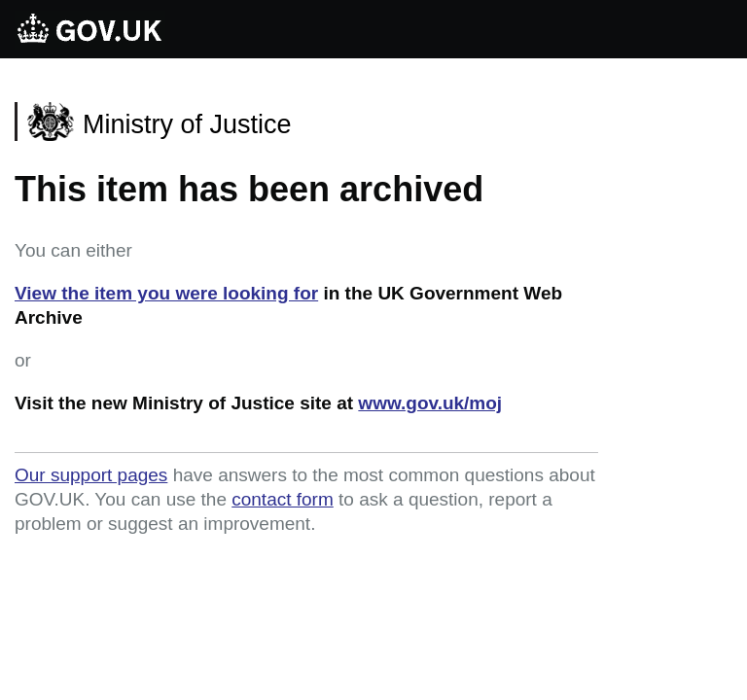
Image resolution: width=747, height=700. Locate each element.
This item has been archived (249, 189)
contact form (283, 499)
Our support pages (91, 475)
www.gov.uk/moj (430, 403)
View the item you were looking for (166, 293)
